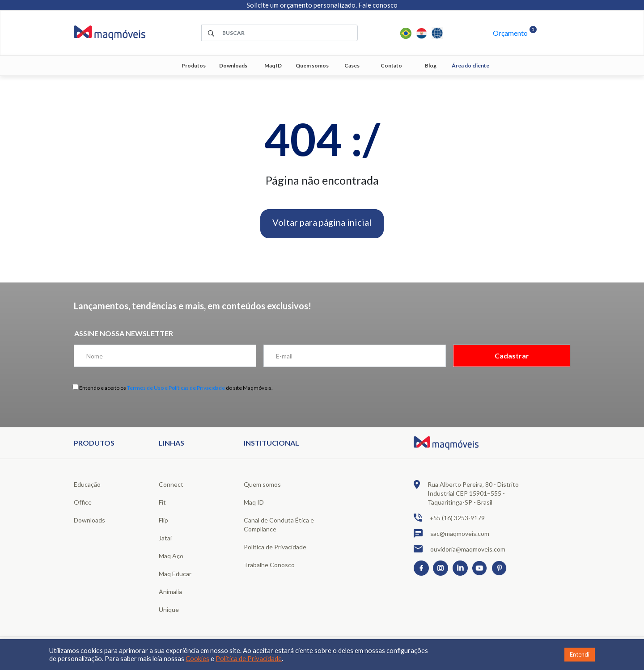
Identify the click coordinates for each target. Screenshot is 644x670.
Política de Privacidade (249, 659)
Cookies (197, 659)
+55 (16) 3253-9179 (449, 518)
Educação (87, 484)
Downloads (233, 65)
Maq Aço (171, 556)
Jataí (165, 538)
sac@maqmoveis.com (451, 534)
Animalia (170, 592)
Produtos (194, 65)
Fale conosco (378, 5)
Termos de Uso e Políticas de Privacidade (176, 388)
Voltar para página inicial (322, 222)
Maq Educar (175, 574)
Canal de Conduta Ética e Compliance (279, 525)
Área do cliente (470, 65)
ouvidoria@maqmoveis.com (460, 549)
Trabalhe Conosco (269, 565)
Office (83, 502)
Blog (431, 65)
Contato (391, 65)
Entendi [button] (580, 654)
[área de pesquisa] (280, 33)
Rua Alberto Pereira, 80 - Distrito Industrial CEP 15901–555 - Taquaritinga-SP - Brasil (466, 493)
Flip (163, 520)
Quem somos (312, 65)
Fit (162, 502)
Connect (171, 484)
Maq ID (273, 65)
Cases (352, 65)
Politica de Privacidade (275, 547)
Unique (169, 609)
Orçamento (510, 33)
